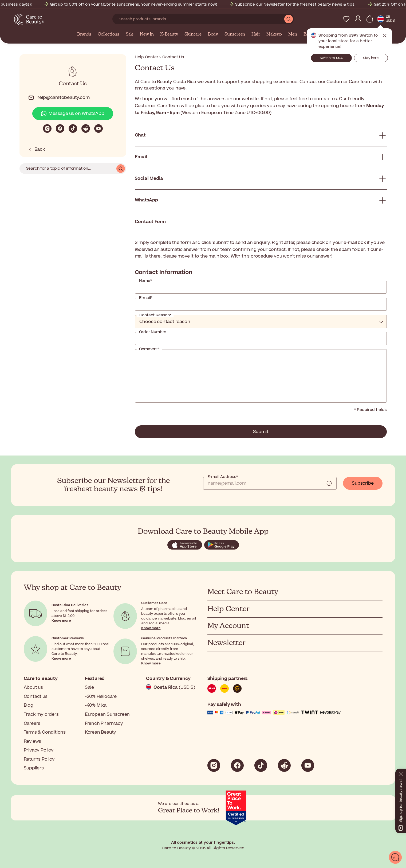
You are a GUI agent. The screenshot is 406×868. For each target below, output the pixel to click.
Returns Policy (39, 759)
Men (293, 34)
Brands (84, 34)
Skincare (193, 34)
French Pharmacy (104, 723)
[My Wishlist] (346, 19)
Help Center (147, 57)
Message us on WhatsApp (73, 114)
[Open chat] (395, 857)
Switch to (331, 58)
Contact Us (73, 84)
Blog (29, 705)
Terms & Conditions (45, 732)
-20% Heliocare (101, 696)
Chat (140, 135)
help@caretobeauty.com (59, 98)
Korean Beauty (100, 732)
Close (385, 36)
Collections (109, 34)
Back (37, 149)
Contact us (36, 696)
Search (121, 169)
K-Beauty (169, 34)
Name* (145, 281)
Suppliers (34, 768)
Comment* (149, 349)
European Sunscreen (107, 714)
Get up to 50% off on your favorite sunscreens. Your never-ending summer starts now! (140, 4)
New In (147, 34)
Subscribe (363, 483)
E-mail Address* (223, 477)
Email (141, 157)
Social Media (149, 178)
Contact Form (150, 222)
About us (33, 687)
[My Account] (358, 19)
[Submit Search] (289, 19)
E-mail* (146, 298)
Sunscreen (235, 34)
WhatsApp (146, 200)
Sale (130, 34)
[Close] (401, 773)
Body (213, 34)
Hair (256, 34)
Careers (32, 723)
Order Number (153, 332)
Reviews (33, 741)
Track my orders (41, 714)
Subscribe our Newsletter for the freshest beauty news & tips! (301, 4)
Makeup (274, 34)
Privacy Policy (39, 750)
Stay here (371, 58)
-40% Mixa (96, 705)
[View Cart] (370, 19)
